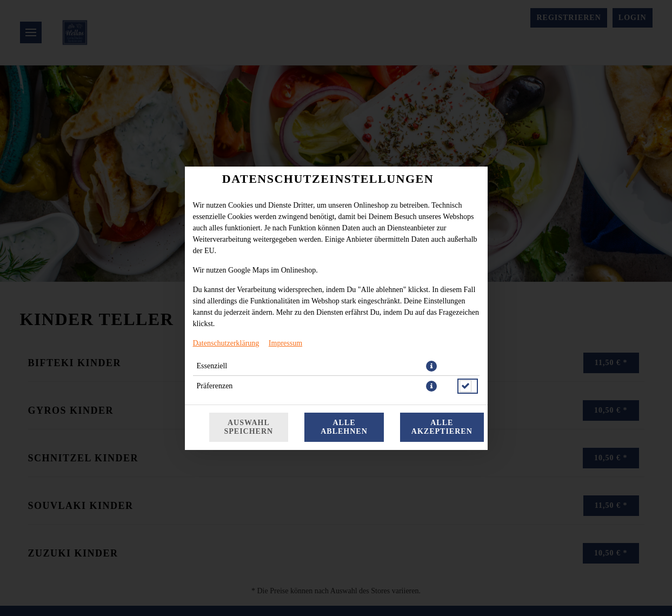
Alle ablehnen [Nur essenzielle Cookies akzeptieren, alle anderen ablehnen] (344, 427)
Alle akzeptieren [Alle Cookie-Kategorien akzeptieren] (442, 427)
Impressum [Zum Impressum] (285, 343)
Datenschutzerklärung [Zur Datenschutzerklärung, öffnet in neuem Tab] (226, 343)
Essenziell (212, 366)
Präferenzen (215, 386)
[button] (431, 366)
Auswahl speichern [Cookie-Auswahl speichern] (249, 427)
